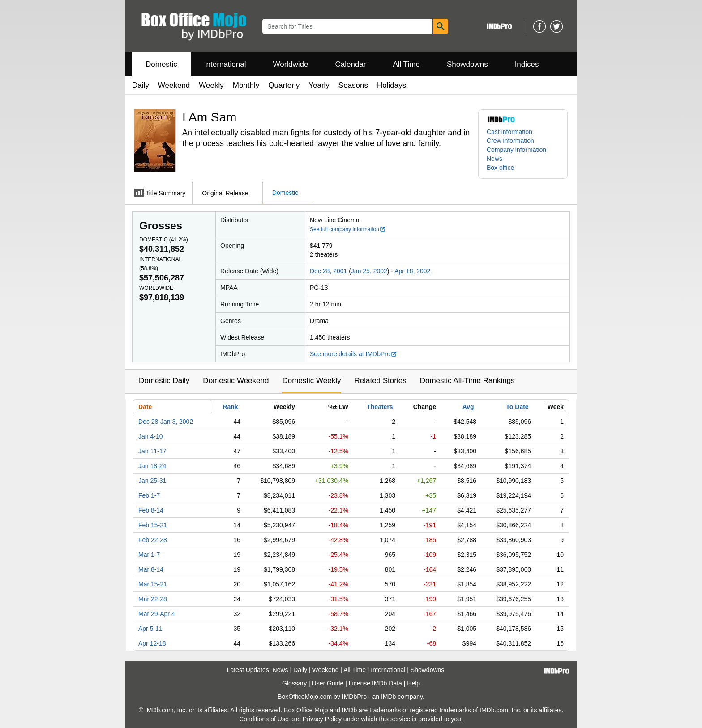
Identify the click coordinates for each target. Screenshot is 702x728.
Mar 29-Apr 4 (157, 614)
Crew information (510, 141)
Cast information (509, 132)
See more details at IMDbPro (353, 354)
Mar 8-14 (151, 569)
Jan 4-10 (150, 436)
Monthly (246, 85)
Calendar (351, 64)
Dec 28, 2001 (328, 271)
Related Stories (380, 381)
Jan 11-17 (152, 451)
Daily (141, 85)
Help (413, 683)
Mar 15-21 (153, 584)
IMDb (388, 697)
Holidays (392, 85)
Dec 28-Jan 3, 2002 (166, 422)
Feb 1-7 (149, 495)
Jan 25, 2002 (369, 271)
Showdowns (467, 64)
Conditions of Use (264, 719)
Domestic (161, 64)
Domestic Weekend (236, 381)
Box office (500, 168)
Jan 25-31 (152, 481)
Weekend (174, 85)
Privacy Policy (322, 719)
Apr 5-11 (150, 629)
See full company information (348, 229)
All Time (407, 64)
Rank (230, 407)
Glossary (294, 683)
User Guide (328, 683)
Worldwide (290, 64)
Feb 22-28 (153, 540)
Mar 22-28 (153, 599)
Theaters (380, 407)
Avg (468, 407)
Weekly (211, 85)
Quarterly (284, 85)
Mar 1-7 (149, 555)
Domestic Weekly (311, 381)
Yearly (319, 85)
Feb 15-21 (153, 525)
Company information (516, 150)
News (494, 159)
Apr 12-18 (152, 643)
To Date (517, 407)
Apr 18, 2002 (412, 271)
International (225, 64)
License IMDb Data (375, 683)
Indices (527, 64)
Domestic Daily (164, 381)
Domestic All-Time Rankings (467, 381)
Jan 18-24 (152, 466)
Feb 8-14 (151, 510)
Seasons (353, 85)
